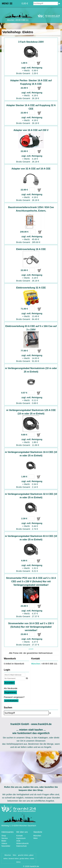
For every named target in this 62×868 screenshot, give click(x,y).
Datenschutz (21, 846)
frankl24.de (34, 866)
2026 (27, 866)
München (36, 664)
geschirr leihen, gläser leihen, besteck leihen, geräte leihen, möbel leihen (19, 859)
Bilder (4, 841)
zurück (31, 649)
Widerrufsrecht (22, 843)
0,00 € (25, 4)
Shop (4, 836)
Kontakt (19, 836)
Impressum (21, 838)
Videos (4, 843)
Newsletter (6, 846)
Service (5, 838)
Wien (35, 838)
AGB (18, 841)
